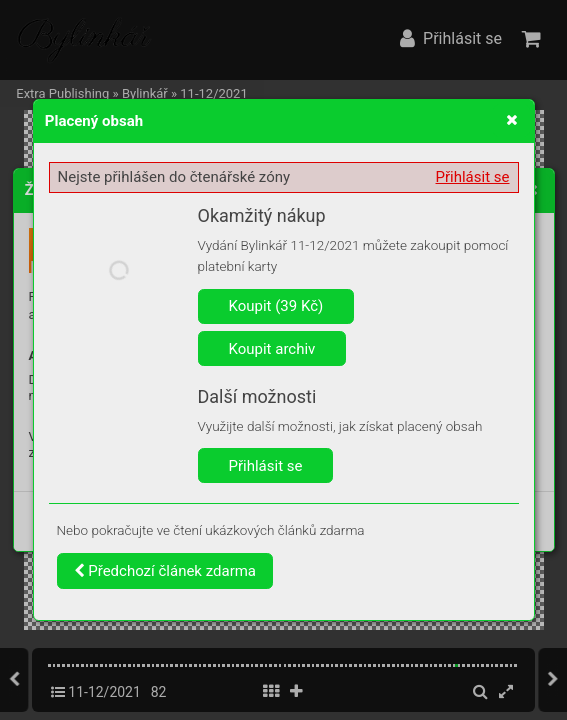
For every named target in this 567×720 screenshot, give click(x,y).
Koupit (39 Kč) (276, 306)
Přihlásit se (473, 177)
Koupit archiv (272, 349)
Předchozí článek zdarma (165, 571)
